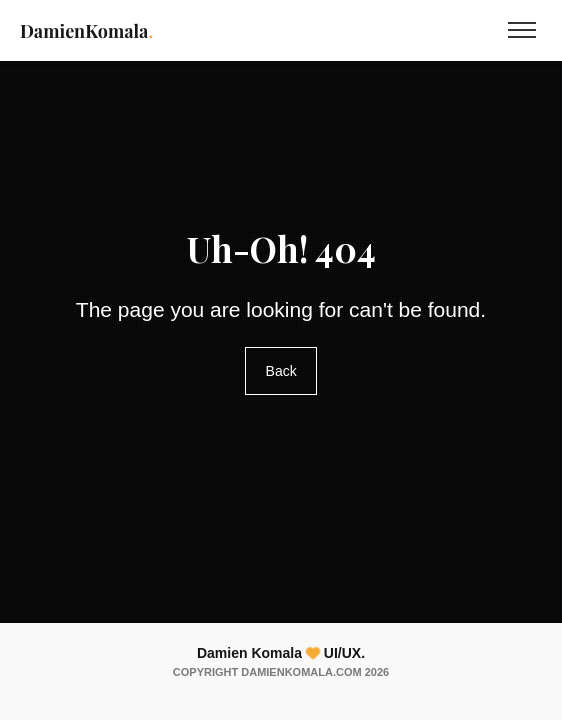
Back (280, 372)
